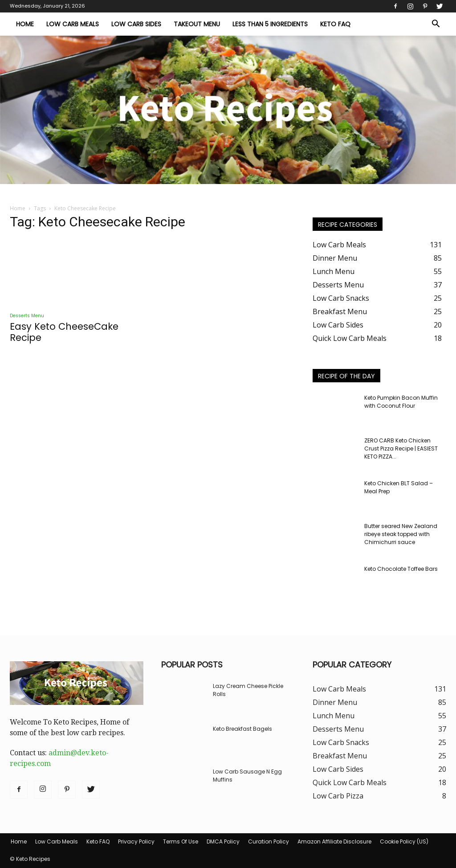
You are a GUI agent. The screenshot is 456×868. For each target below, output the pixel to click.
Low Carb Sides (136, 24)
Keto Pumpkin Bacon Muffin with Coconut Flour (401, 402)
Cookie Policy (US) (404, 841)
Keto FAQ (335, 24)
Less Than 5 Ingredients (270, 24)
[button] (436, 25)
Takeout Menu (197, 24)
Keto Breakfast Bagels (242, 729)
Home (25, 24)
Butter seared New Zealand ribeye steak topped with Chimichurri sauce (401, 534)
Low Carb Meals (73, 24)
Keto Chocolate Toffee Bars (401, 569)
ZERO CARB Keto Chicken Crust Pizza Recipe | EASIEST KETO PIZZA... (401, 448)
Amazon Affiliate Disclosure (334, 841)
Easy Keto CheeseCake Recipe (64, 332)
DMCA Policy (223, 841)
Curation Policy (269, 841)
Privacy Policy (136, 841)
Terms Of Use (181, 841)
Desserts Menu (27, 316)
